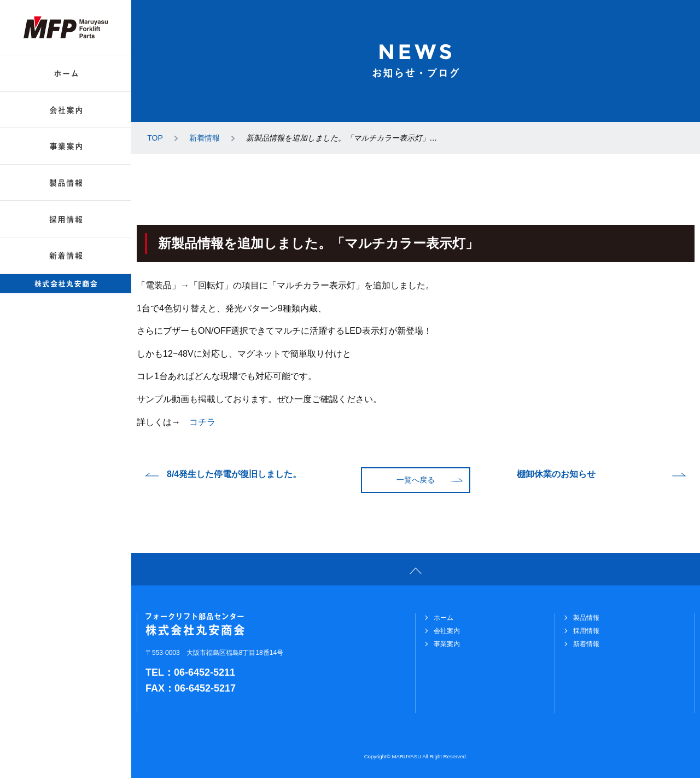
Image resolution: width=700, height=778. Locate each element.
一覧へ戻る (416, 480)
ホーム (444, 618)
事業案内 (447, 644)
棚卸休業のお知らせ (556, 474)
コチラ (202, 422)
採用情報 (586, 631)
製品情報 (586, 618)
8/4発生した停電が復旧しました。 (234, 474)
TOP (155, 138)
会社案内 (447, 631)
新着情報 (205, 138)
